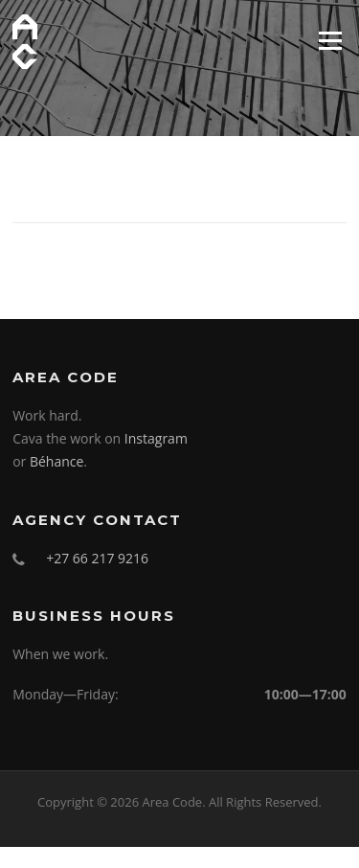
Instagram (156, 438)
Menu (330, 40)
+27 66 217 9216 (97, 558)
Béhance (56, 461)
